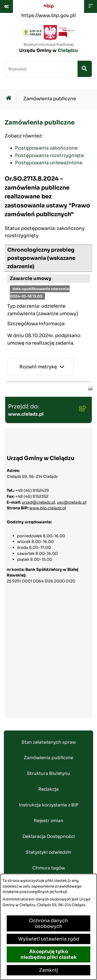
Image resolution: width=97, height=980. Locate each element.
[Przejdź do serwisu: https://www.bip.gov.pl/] (48, 10)
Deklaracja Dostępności (49, 837)
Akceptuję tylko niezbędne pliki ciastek (49, 954)
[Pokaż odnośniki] (6, 6)
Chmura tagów (49, 868)
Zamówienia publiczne (50, 99)
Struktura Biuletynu (48, 773)
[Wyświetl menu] (91, 6)
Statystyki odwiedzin (48, 852)
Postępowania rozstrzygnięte (49, 155)
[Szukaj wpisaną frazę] (85, 69)
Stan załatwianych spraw (49, 742)
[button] (90, 388)
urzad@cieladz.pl (38, 502)
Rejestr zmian (49, 821)
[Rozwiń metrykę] (40, 367)
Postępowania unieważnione (49, 163)
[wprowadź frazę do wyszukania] (41, 69)
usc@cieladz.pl (72, 502)
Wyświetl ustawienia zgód (49, 939)
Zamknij (48, 970)
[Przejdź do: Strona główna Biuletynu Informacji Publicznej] (10, 99)
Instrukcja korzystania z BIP (49, 805)
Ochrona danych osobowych (48, 923)
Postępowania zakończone (46, 148)
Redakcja (48, 789)
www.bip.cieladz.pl (48, 508)
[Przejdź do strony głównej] (48, 40)
